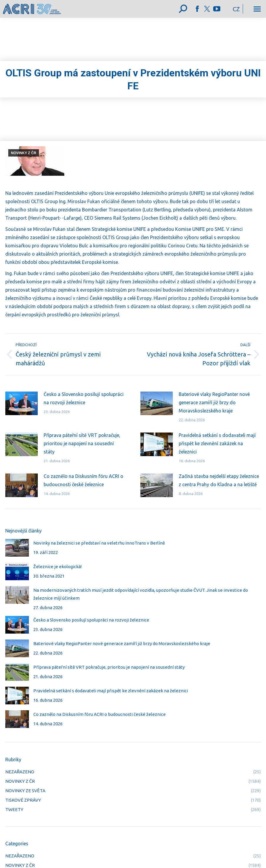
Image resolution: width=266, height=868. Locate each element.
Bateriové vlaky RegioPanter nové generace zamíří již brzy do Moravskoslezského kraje (214, 402)
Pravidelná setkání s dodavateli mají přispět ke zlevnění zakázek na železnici (217, 443)
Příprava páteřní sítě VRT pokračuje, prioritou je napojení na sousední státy (82, 443)
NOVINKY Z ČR (24, 153)
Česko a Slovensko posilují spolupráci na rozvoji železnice (84, 398)
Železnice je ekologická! (58, 567)
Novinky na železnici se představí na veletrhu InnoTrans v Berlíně (99, 543)
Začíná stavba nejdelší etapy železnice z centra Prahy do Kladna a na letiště (219, 480)
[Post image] (22, 403)
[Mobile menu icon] (257, 9)
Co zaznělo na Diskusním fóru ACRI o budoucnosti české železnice (83, 480)
